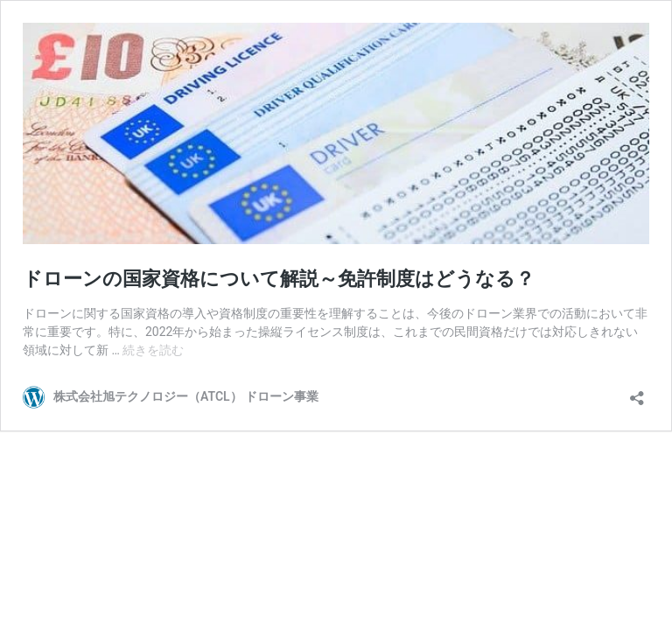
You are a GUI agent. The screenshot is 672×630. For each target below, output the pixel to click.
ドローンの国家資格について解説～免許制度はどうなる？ (279, 279)
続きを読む (153, 350)
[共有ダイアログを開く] (637, 392)
